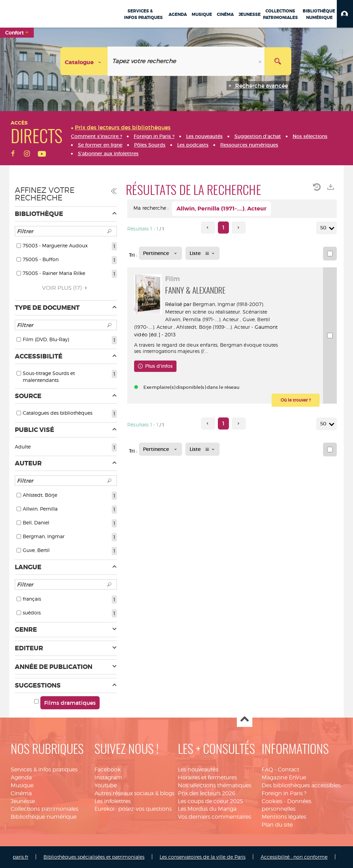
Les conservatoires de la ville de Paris (203, 857)
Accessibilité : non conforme (294, 857)
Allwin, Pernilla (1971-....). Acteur (202, 319)
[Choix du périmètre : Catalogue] (84, 61)
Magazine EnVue (284, 777)
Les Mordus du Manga (207, 809)
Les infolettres (113, 801)
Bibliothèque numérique (44, 817)
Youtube (106, 785)
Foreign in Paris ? (284, 793)
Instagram (108, 777)
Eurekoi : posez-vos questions (133, 809)
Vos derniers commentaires (214, 817)
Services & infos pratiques (44, 770)
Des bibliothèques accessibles (301, 785)
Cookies (272, 801)
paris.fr (21, 857)
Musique (22, 785)
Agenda (21, 777)
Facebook (108, 770)
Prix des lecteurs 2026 (207, 793)
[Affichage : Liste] (203, 253)
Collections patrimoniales (44, 809)
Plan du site (277, 825)
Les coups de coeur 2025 (210, 801)
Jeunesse (23, 801)
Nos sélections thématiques (215, 785)
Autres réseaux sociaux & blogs (134, 793)
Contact (289, 770)
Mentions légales (284, 817)
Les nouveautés (198, 770)
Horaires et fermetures (207, 777)
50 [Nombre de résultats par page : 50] (324, 228)
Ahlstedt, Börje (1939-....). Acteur (213, 327)
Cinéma (21, 793)
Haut (245, 719)
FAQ (267, 770)
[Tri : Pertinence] (160, 253)
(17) (66, 288)
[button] (345, 14)
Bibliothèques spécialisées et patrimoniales (94, 857)
